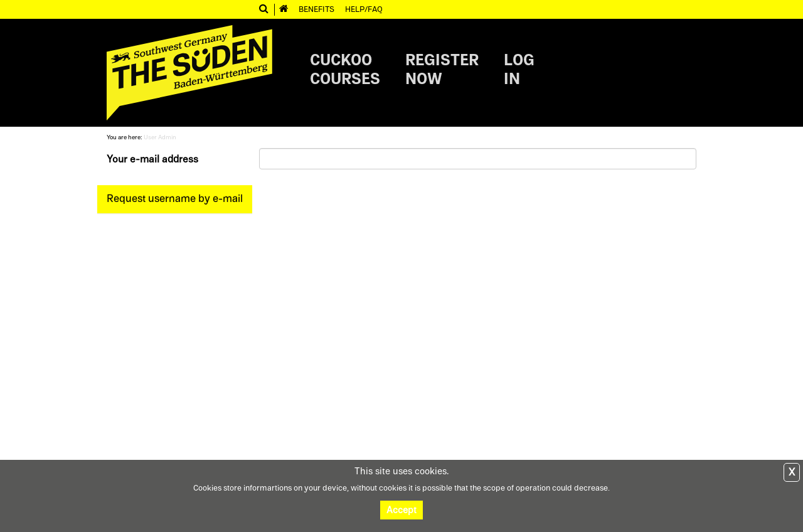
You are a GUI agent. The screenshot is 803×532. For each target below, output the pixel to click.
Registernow (442, 70)
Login (519, 70)
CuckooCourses (345, 70)
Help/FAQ (364, 9)
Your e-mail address (152, 159)
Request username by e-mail (175, 199)
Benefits (316, 9)
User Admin (160, 137)
